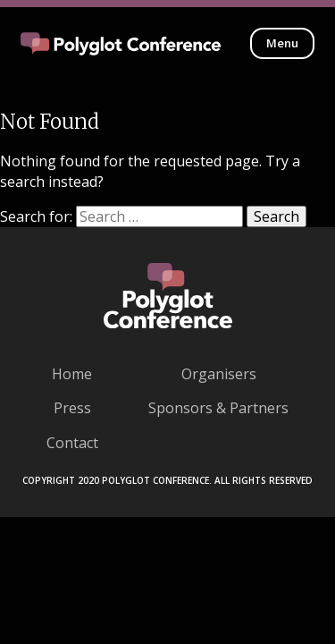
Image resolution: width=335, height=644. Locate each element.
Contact (72, 443)
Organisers (219, 374)
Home (72, 374)
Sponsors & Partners (218, 408)
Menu (282, 43)
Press (72, 408)
